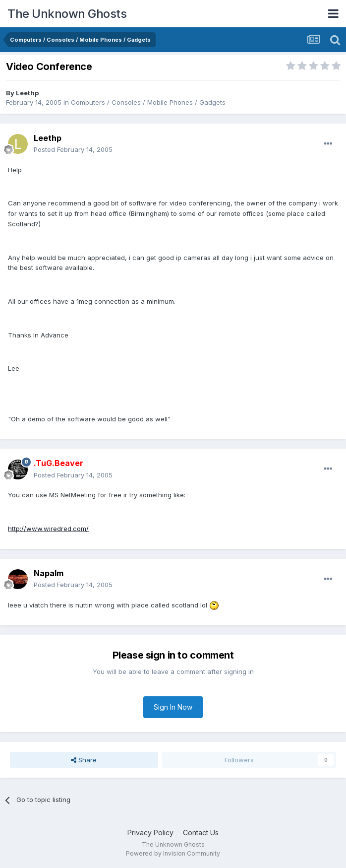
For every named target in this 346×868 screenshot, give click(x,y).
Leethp (27, 93)
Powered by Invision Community (173, 853)
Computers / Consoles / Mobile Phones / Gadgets (148, 102)
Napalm (49, 573)
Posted (73, 149)
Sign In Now (173, 707)
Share (84, 760)
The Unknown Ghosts (67, 14)
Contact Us (201, 833)
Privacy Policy (150, 833)
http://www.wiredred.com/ (48, 529)
